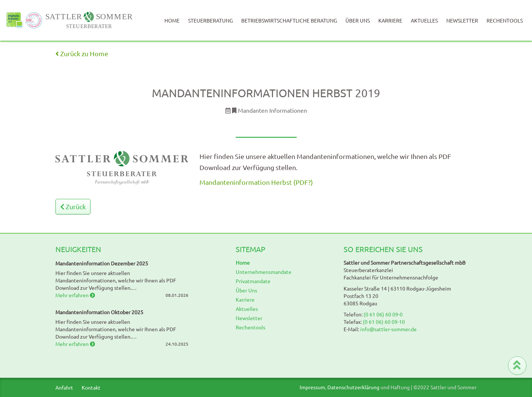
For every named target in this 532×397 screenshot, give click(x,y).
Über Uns (358, 20)
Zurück (73, 206)
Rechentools (505, 20)
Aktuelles (424, 20)
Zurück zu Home (82, 53)
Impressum (312, 387)
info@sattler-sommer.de (388, 329)
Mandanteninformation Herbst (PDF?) (256, 182)
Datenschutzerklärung (353, 387)
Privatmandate (253, 281)
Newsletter (462, 20)
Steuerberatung (210, 20)
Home (172, 20)
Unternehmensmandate (264, 272)
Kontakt (91, 387)
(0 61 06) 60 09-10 (384, 322)
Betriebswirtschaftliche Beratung (289, 20)
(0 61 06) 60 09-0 (383, 314)
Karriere (390, 20)
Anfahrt (64, 387)
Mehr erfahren (75, 295)
